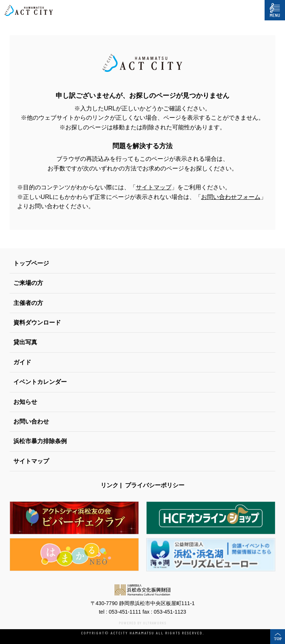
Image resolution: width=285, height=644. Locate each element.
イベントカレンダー (40, 382)
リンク (109, 485)
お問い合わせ (31, 421)
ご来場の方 (28, 283)
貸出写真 (25, 342)
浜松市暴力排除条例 (40, 441)
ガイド (22, 362)
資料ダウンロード (37, 323)
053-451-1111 (125, 612)
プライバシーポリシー (155, 485)
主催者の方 (28, 303)
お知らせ (25, 402)
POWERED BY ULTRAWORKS (142, 623)
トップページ (31, 263)
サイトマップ (154, 187)
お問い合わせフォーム (231, 197)
